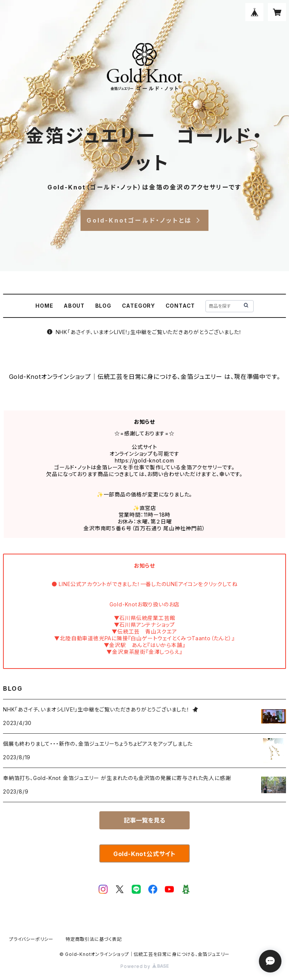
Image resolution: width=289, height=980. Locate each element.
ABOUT (74, 306)
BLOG (103, 306)
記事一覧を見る (144, 820)
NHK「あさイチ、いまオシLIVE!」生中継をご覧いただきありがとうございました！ (145, 332)
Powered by (144, 966)
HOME (44, 306)
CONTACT (180, 306)
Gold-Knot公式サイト (144, 854)
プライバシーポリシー (31, 939)
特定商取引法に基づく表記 (94, 939)
